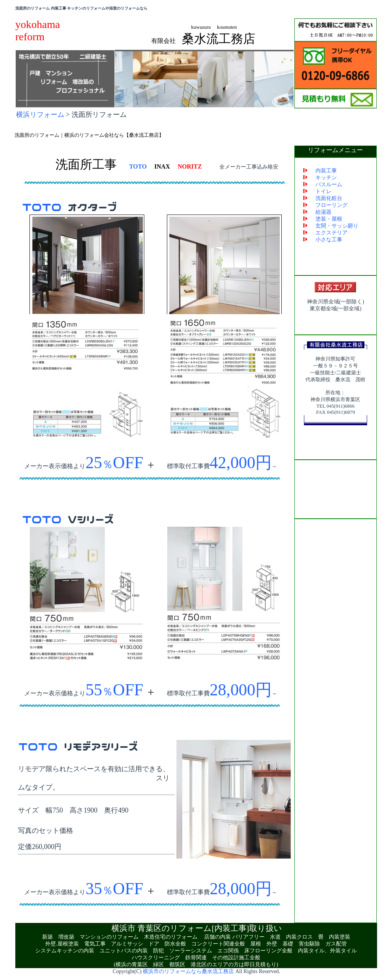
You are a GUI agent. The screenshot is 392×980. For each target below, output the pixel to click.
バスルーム (329, 185)
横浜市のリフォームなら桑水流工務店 (188, 972)
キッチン (326, 178)
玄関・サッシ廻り (337, 226)
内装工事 (326, 171)
